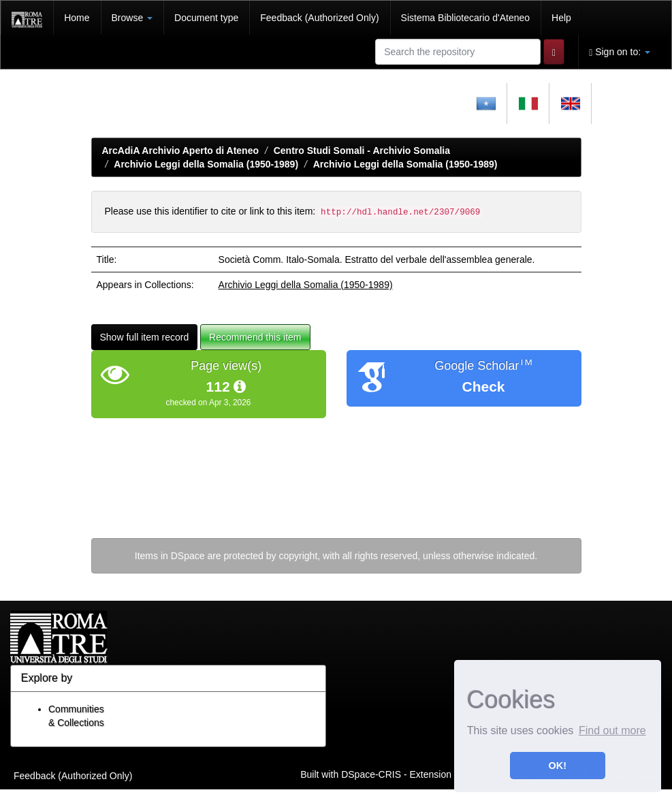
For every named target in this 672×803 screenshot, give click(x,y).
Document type (206, 18)
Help (561, 18)
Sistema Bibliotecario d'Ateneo (465, 18)
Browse (132, 18)
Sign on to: (620, 52)
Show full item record (145, 337)
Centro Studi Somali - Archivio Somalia (362, 151)
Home (77, 18)
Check (483, 387)
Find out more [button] (612, 730)
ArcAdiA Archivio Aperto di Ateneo (181, 151)
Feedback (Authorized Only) (319, 18)
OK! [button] (558, 766)
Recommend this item (255, 337)
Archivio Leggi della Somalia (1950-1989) (206, 164)
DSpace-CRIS (371, 774)
